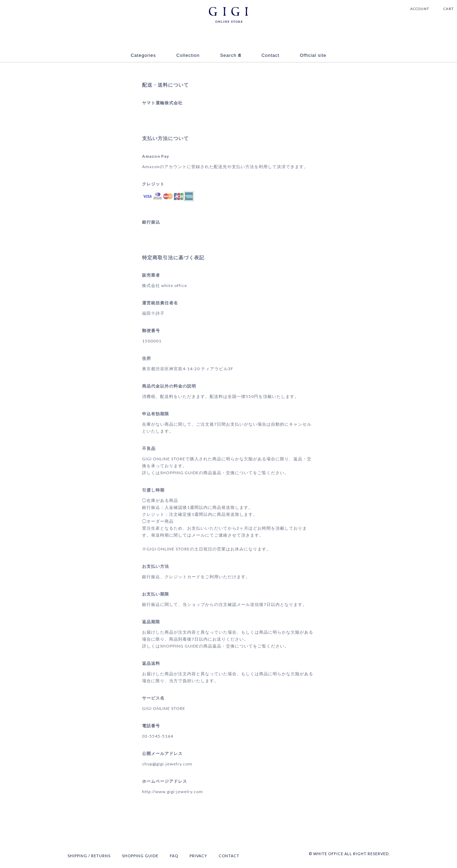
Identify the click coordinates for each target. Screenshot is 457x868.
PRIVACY (198, 856)
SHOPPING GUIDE (140, 856)
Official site (313, 55)
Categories (143, 55)
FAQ (174, 856)
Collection (188, 55)
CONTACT (229, 856)
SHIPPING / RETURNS (89, 856)
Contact (271, 55)
